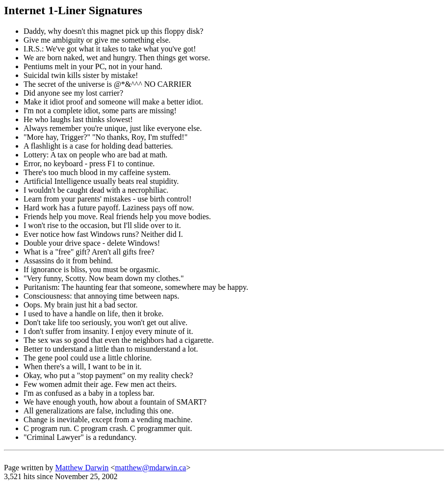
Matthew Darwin (82, 468)
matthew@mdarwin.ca (150, 468)
